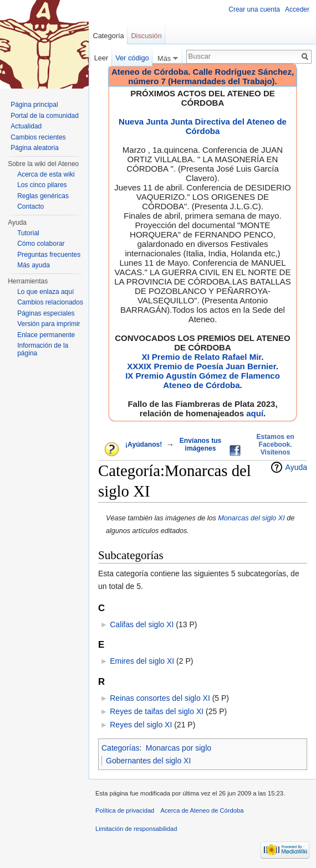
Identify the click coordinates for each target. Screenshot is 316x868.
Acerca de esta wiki (46, 174)
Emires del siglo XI (142, 661)
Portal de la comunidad (45, 116)
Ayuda (296, 467)
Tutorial (28, 233)
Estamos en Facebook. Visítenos (275, 445)
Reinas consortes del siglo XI (160, 698)
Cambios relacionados (50, 302)
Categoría (108, 36)
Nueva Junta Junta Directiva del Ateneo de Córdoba (203, 126)
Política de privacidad (125, 810)
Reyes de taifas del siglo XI (157, 711)
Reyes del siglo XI (141, 725)
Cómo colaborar (41, 244)
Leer (101, 58)
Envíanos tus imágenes (201, 445)
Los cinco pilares (42, 185)
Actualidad (26, 126)
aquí (255, 413)
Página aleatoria (35, 148)
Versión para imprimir (49, 324)
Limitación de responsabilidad (136, 829)
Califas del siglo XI (142, 624)
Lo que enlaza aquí (45, 292)
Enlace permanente (46, 335)
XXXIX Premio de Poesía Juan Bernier (201, 366)
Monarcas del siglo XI (251, 518)
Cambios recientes (38, 137)
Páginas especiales (46, 313)
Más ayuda (34, 265)
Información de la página (43, 349)
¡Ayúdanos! (144, 445)
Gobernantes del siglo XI (148, 761)
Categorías (120, 748)
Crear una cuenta (254, 9)
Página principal (34, 105)
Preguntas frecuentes (49, 255)
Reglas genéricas (43, 196)
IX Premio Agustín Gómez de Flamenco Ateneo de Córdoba (203, 380)
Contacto (30, 206)
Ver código (132, 58)
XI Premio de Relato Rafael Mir (201, 357)
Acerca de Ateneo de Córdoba (202, 810)
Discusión (146, 36)
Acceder (297, 9)
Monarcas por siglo (179, 748)
